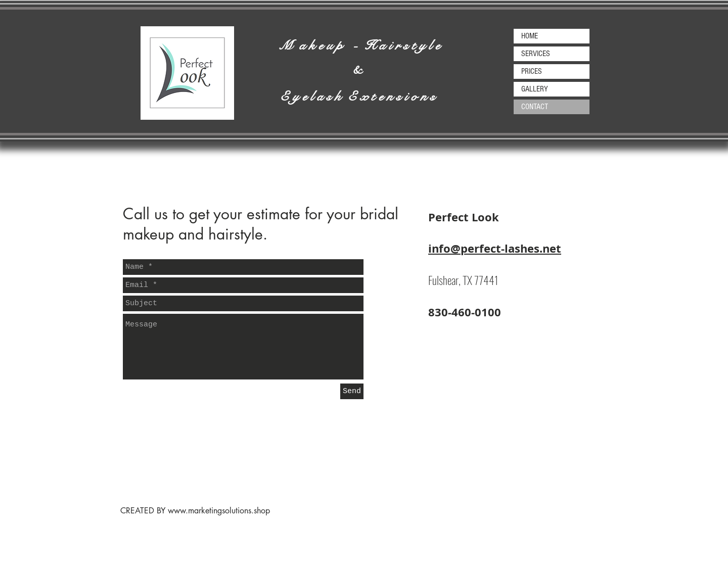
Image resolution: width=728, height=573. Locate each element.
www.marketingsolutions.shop (219, 511)
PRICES (532, 71)
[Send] (352, 391)
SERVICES (536, 54)
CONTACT (535, 107)
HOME (530, 36)
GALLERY (535, 89)
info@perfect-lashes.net (495, 248)
